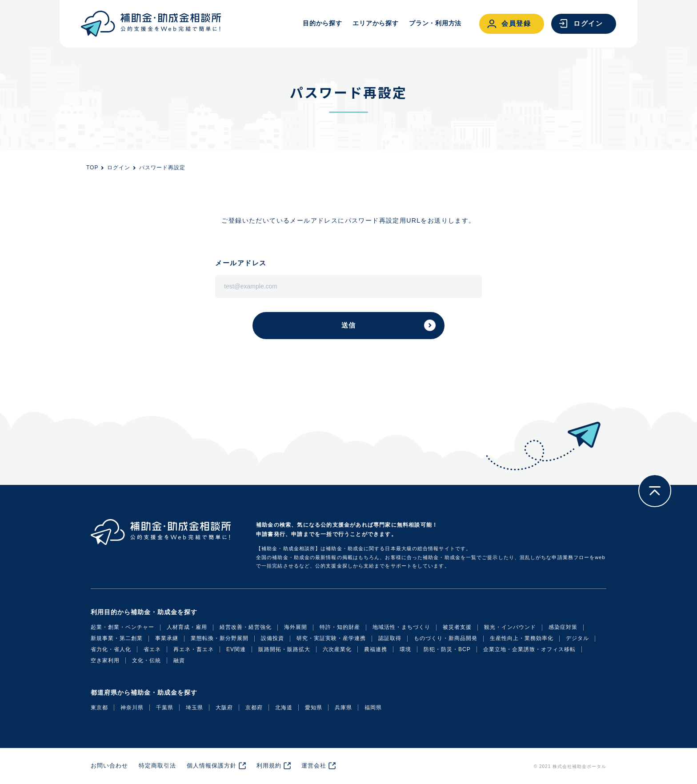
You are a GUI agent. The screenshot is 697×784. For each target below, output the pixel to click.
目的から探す (322, 23)
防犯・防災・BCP (447, 649)
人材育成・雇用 (187, 627)
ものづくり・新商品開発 (446, 638)
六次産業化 (337, 649)
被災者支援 (457, 627)
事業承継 (167, 638)
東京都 (99, 708)
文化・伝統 (146, 660)
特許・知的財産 (340, 627)
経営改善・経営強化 (246, 627)
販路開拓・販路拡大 (284, 649)
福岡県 (373, 708)
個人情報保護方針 (212, 766)
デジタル (577, 638)
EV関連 (236, 649)
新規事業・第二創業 (117, 638)
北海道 (284, 708)
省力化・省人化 (111, 649)
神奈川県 (132, 708)
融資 (179, 660)
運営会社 (314, 766)
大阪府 (224, 708)
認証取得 (390, 638)
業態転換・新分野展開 (220, 638)
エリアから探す (375, 23)
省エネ (152, 649)
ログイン (119, 168)
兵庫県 (343, 708)
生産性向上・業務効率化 (522, 638)
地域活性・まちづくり (401, 627)
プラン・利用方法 (435, 23)
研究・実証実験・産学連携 (331, 638)
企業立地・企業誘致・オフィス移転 (529, 649)
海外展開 (296, 627)
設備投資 (272, 638)
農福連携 (376, 649)
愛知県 (314, 708)
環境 (405, 649)
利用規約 (269, 766)
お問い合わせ (109, 766)
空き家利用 (105, 660)
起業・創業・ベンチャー (122, 627)
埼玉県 (194, 708)
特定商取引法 (157, 766)
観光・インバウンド (510, 627)
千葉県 (165, 708)
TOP (92, 168)
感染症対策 (563, 627)
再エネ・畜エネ (194, 649)
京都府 (254, 708)
